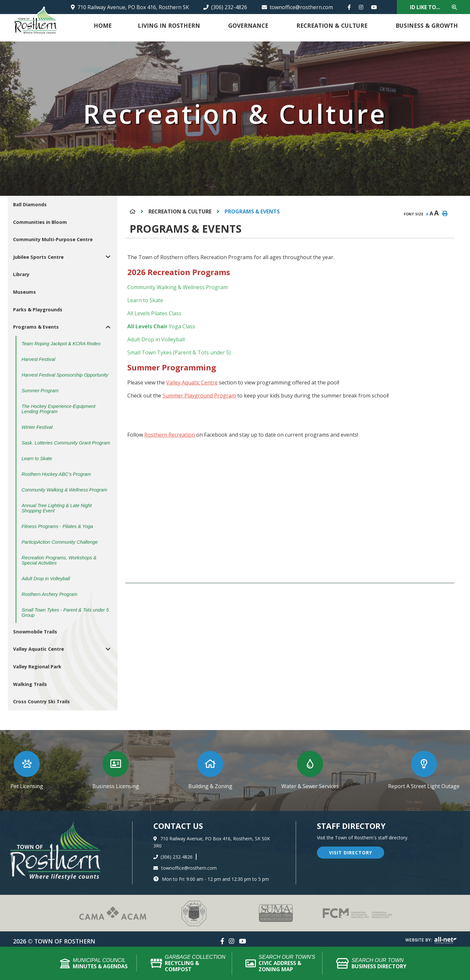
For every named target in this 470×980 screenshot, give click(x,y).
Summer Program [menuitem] (40, 391)
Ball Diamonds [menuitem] (30, 204)
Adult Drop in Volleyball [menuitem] (46, 579)
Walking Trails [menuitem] (30, 684)
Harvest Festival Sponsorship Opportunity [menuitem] (65, 375)
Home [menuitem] (103, 25)
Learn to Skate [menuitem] (37, 459)
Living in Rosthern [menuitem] (169, 25)
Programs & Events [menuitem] (36, 327)
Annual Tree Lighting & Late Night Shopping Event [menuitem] (57, 508)
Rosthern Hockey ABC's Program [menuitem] (56, 474)
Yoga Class (181, 326)
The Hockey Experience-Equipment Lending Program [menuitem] (58, 409)
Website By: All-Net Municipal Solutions (431, 941)
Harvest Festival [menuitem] (38, 359)
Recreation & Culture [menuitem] (332, 25)
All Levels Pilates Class (154, 313)
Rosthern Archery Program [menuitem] (49, 594)
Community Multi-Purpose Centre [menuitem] (53, 239)
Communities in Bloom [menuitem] (40, 222)
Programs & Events (252, 211)
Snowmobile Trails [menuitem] (35, 632)
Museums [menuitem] (24, 292)
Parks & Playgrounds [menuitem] (38, 310)
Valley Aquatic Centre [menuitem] (39, 649)
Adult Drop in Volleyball (156, 339)
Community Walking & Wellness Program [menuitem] (64, 490)
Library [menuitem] (21, 274)
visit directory (351, 853)
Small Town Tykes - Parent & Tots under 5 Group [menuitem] (65, 613)
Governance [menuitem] (248, 25)
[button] (108, 257)
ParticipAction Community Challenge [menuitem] (60, 542)
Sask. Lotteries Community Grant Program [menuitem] (66, 443)
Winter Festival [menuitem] (37, 427)
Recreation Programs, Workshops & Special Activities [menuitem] (59, 560)
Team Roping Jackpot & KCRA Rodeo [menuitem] (61, 344)
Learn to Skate (145, 300)
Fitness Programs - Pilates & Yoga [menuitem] (57, 526)
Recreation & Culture (180, 211)
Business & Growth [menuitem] (427, 25)
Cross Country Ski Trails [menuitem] (41, 701)
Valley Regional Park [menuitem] (37, 667)
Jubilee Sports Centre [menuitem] (38, 257)
